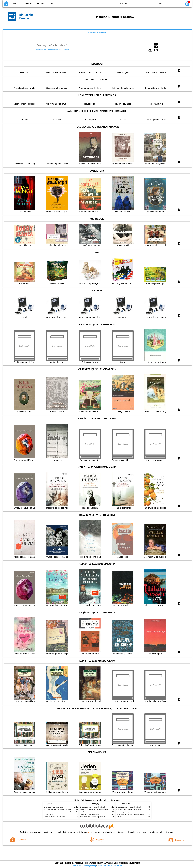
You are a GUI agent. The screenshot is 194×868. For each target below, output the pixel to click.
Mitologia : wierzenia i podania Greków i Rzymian (60, 809)
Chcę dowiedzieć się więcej (84, 865)
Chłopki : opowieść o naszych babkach (93, 807)
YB (143, 3)
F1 (171, 3)
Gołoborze (120, 817)
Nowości (17, 4)
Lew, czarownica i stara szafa (54, 807)
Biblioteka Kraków (97, 32)
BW (137, 3)
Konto (51, 4)
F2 (177, 3)
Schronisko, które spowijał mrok (126, 812)
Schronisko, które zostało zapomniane (92, 817)
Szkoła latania (49, 814)
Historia (29, 4)
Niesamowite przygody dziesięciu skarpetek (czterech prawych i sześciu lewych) (70, 812)
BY (149, 3)
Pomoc (41, 4)
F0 (166, 3)
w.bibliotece (83, 832)
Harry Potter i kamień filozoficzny (55, 817)
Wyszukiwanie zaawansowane (48, 50)
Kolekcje (66, 50)
